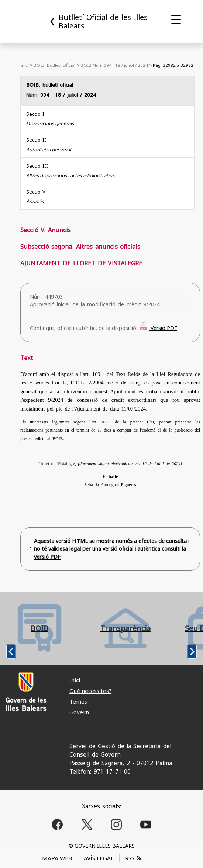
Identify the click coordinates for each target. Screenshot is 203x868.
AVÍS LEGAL (99, 858)
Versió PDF (163, 328)
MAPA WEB (57, 858)
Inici (25, 65)
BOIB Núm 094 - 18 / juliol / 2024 (114, 65)
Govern (79, 712)
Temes (78, 701)
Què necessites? (90, 691)
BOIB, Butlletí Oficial (55, 65)
